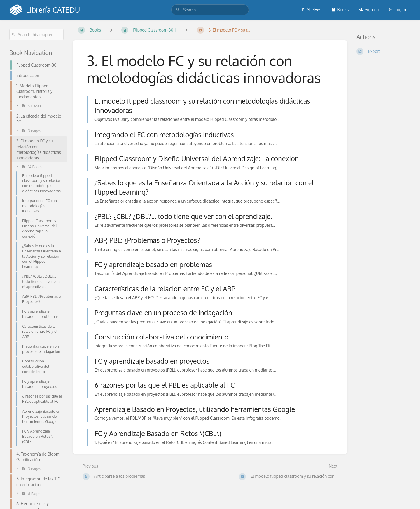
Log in (398, 9)
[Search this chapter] (36, 35)
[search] (210, 10)
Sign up (369, 9)
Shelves (311, 9)
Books (340, 9)
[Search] (178, 10)
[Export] (384, 51)
